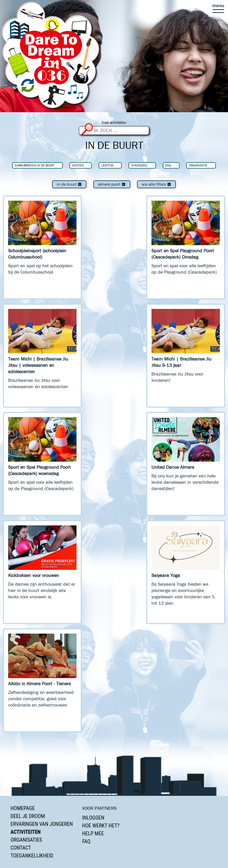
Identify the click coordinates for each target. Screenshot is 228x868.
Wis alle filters (156, 184)
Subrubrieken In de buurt (35, 165)
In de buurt (69, 184)
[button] (218, 8)
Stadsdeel (140, 165)
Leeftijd (107, 165)
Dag (168, 165)
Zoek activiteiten (114, 123)
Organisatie (198, 165)
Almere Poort (112, 184)
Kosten (78, 165)
